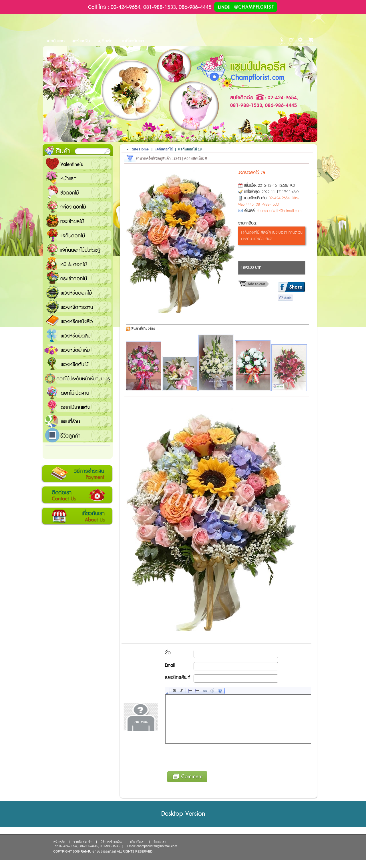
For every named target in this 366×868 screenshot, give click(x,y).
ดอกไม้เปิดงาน (78, 392)
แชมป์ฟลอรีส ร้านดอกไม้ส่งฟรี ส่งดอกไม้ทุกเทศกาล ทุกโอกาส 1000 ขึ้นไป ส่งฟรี (78, 421)
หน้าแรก (78, 178)
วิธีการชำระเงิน (77, 474)
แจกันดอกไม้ (78, 235)
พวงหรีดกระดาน (78, 307)
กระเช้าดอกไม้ (78, 278)
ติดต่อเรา (77, 495)
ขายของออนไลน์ (104, 851)
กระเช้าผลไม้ (78, 221)
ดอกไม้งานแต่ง (78, 407)
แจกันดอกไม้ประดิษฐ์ (78, 249)
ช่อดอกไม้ (78, 192)
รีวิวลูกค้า (78, 435)
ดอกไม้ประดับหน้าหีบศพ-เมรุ (78, 378)
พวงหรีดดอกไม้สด (78, 292)
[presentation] (209, 756)
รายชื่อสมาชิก (83, 842)
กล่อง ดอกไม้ (78, 206)
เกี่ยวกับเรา (77, 516)
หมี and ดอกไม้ (78, 264)
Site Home (140, 149)
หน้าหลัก (59, 842)
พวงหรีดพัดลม (78, 335)
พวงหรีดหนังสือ (78, 321)
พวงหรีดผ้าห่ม (78, 349)
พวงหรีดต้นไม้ (78, 364)
